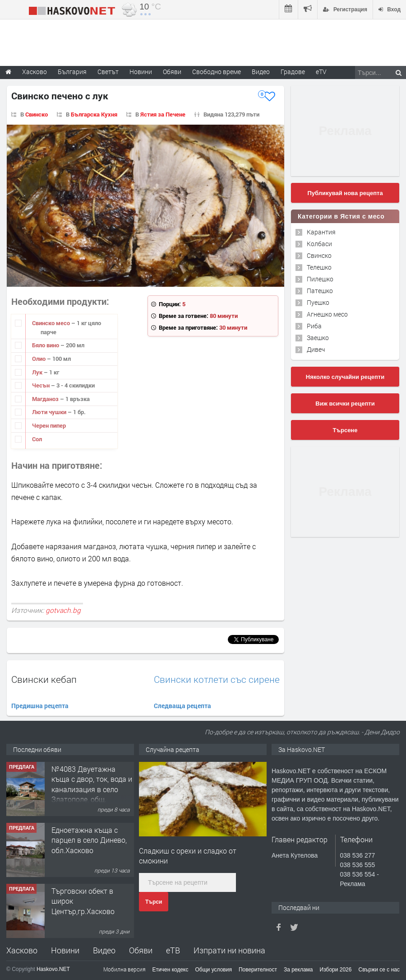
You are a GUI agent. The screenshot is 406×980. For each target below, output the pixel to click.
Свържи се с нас (379, 970)
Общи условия (214, 970)
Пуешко (318, 302)
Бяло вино (46, 345)
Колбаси (319, 244)
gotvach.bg (63, 610)
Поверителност (258, 970)
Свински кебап (44, 679)
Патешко (320, 291)
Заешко (318, 338)
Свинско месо (52, 323)
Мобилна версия (125, 969)
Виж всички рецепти (345, 404)
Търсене (345, 430)
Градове (293, 72)
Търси (154, 902)
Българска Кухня (94, 114)
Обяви (141, 950)
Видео (104, 950)
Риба (314, 326)
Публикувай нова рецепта (345, 193)
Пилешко (320, 279)
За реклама (298, 970)
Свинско (37, 114)
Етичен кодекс (171, 970)
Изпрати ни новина (229, 950)
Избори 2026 (336, 970)
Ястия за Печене (163, 114)
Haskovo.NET (53, 969)
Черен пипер (49, 425)
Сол (37, 439)
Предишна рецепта (40, 706)
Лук (38, 372)
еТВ (173, 950)
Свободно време (217, 72)
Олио (39, 359)
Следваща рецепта (182, 706)
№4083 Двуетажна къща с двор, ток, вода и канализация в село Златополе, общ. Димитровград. (92, 789)
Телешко (319, 267)
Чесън (42, 385)
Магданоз (46, 399)
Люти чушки (50, 412)
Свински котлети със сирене (217, 679)
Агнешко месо (327, 314)
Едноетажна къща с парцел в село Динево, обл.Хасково (89, 840)
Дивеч (316, 349)
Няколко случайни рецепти (345, 377)
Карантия (321, 232)
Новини (141, 72)
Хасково (22, 950)
